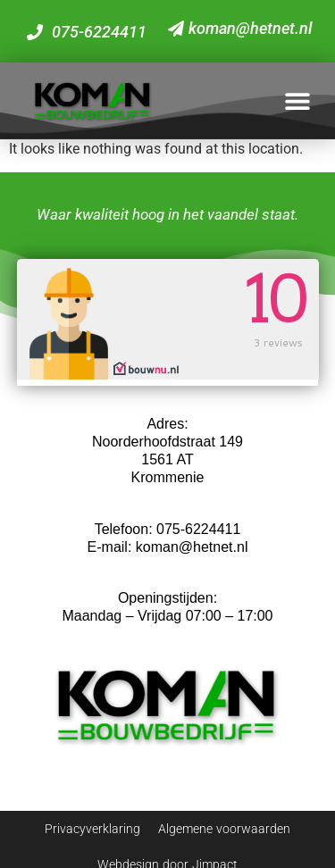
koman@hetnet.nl (192, 547)
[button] (297, 100)
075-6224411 (198, 529)
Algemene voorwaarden (224, 829)
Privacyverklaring (92, 829)
